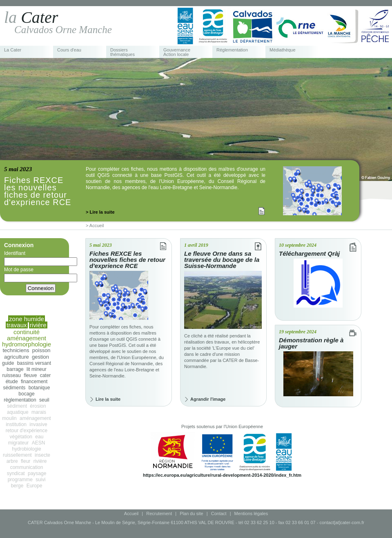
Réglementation (232, 50)
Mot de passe (41, 275)
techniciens (16, 350)
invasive (38, 424)
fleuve (30, 375)
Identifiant (41, 258)
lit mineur (37, 369)
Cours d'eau (69, 50)
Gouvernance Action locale (177, 52)
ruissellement (17, 455)
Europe (35, 486)
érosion (38, 406)
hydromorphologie (27, 344)
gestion (40, 357)
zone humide (27, 319)
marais (39, 412)
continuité (27, 332)
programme (20, 480)
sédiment (17, 406)
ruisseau (12, 375)
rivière (38, 325)
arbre (12, 461)
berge (17, 486)
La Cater (13, 50)
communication (27, 467)
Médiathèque (283, 50)
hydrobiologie (26, 449)
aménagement (35, 418)
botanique (39, 388)
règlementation (20, 400)
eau (39, 437)
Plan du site (191, 513)
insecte (42, 455)
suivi (40, 480)
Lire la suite (108, 399)
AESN (39, 443)
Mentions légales (251, 513)
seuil (44, 400)
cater (46, 375)
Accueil (131, 513)
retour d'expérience (27, 431)
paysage (37, 473)
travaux (17, 325)
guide (8, 363)
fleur (26, 461)
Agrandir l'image (208, 399)
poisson (41, 350)
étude (12, 382)
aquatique (18, 412)
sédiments (14, 388)
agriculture (17, 357)
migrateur (19, 443)
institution (16, 424)
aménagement (27, 338)
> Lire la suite (100, 212)
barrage (15, 369)
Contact (219, 513)
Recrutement (159, 513)
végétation (21, 437)
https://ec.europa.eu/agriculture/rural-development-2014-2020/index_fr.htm (222, 475)
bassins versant (34, 363)
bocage (26, 394)
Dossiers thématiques (122, 52)
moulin (9, 418)
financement (34, 382)
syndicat (16, 473)
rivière (40, 461)
